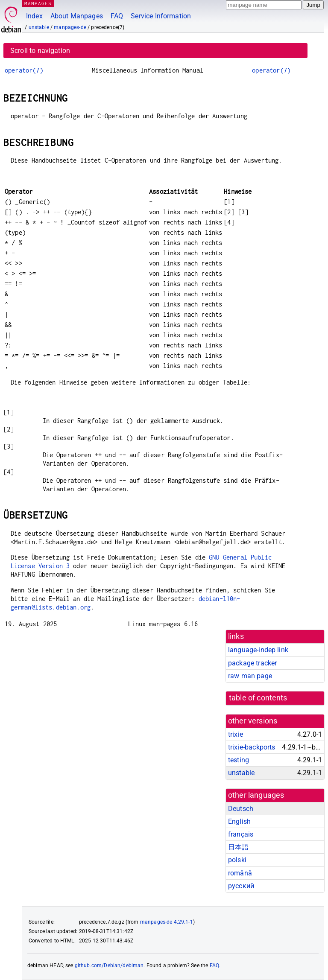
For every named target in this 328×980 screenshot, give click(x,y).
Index (34, 16)
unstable (39, 27)
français (241, 834)
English (239, 821)
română (240, 873)
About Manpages (77, 16)
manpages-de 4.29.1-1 (167, 922)
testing (239, 760)
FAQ (117, 16)
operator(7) (24, 70)
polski (237, 860)
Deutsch (241, 809)
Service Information (161, 16)
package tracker (252, 663)
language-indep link (258, 650)
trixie (236, 734)
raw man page (250, 676)
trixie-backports (252, 747)
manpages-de (70, 27)
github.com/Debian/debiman (109, 965)
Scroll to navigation (40, 51)
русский (241, 886)
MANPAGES (38, 3)
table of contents (258, 698)
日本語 (238, 847)
